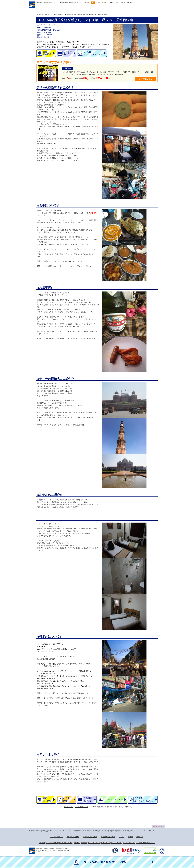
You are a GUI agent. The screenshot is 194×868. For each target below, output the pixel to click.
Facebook (140, 837)
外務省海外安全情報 (90, 837)
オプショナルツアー (113, 799)
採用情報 (84, 843)
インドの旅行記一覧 (56, 15)
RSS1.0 (122, 837)
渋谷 (99, 3)
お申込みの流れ (116, 843)
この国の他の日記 (67, 53)
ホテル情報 (66, 799)
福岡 (105, 3)
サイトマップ (106, 843)
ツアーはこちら (146, 79)
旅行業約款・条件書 (66, 843)
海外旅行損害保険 (73, 837)
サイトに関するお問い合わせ (145, 843)
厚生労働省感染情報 (108, 837)
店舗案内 (77, 843)
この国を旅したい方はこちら (93, 53)
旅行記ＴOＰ (43, 15)
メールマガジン (115, 3)
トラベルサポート (57, 837)
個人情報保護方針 (52, 843)
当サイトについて (129, 843)
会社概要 (42, 843)
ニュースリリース (94, 843)
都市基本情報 (47, 53)
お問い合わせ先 (127, 3)
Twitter (130, 837)
